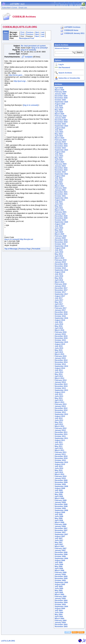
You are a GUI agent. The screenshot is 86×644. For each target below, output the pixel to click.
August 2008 (60, 512)
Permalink (36, 249)
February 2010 (61, 476)
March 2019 (59, 258)
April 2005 (59, 593)
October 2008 (60, 508)
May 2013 (59, 398)
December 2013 (61, 384)
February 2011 (61, 452)
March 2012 (59, 426)
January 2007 (60, 550)
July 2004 (59, 611)
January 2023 (60, 166)
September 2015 (61, 342)
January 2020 (60, 238)
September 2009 (61, 486)
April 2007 (59, 544)
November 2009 (61, 482)
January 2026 (60, 94)
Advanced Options (62, 48)
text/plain (29, 57)
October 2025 (60, 100)
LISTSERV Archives (72, 27)
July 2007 (59, 538)
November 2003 (61, 627)
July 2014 (59, 370)
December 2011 (61, 432)
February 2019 (61, 260)
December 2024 (61, 120)
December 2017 (61, 288)
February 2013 (61, 404)
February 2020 (61, 236)
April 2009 (59, 496)
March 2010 (59, 474)
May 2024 (59, 134)
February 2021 (61, 212)
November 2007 (61, 530)
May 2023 (59, 158)
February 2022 (61, 188)
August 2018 (60, 272)
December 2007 (61, 528)
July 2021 (59, 202)
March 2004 (59, 619)
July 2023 (59, 154)
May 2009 (59, 494)
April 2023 (59, 160)
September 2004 (61, 607)
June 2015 (59, 348)
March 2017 (59, 306)
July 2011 (59, 442)
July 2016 (59, 322)
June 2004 (59, 613)
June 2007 (59, 540)
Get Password (64, 68)
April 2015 (59, 352)
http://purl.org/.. (20, 81)
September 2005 (61, 582)
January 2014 (60, 382)
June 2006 (59, 564)
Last (43, 32)
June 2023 (59, 156)
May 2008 (59, 518)
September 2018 (61, 270)
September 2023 (61, 150)
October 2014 (60, 364)
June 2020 (59, 228)
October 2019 (60, 244)
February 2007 (61, 548)
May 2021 (59, 206)
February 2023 (61, 164)
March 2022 (59, 186)
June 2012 (59, 420)
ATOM (68, 632)
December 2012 (61, 408)
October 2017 (60, 292)
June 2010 (59, 468)
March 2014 (59, 378)
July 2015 (59, 346)
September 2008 (61, 510)
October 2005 (60, 580)
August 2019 (60, 248)
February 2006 (61, 572)
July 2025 (59, 106)
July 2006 (59, 562)
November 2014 (61, 362)
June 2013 (59, 396)
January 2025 (60, 118)
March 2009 (59, 498)
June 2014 (59, 372)
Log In (61, 65)
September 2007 (61, 534)
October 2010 (60, 460)
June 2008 (59, 516)
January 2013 (60, 406)
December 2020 (61, 216)
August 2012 (60, 416)
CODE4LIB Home (71, 30)
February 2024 (61, 140)
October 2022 (60, 172)
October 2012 (60, 412)
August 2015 (60, 344)
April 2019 (59, 256)
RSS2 (81, 632)
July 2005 (59, 586)
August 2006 (60, 560)
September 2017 (61, 294)
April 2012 (59, 424)
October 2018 (60, 268)
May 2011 (59, 446)
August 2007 (60, 536)
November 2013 (61, 386)
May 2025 (59, 110)
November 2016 (61, 314)
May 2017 (59, 302)
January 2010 (60, 478)
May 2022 (59, 182)
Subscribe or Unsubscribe (69, 78)
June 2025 (59, 108)
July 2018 (59, 274)
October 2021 (60, 196)
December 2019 (61, 240)
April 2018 (59, 280)
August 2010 (60, 464)
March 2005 (59, 595)
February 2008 (61, 524)
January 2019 (60, 262)
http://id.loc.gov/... (16, 75)
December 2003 (61, 625)
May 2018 (59, 278)
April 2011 (59, 448)
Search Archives (62, 45)
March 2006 (59, 570)
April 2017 (59, 304)
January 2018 (60, 286)
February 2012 (61, 428)
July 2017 (59, 298)
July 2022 (59, 178)
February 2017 (61, 308)
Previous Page (25, 249)
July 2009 (59, 490)
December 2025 (61, 96)
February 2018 (61, 284)
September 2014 (61, 366)
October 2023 (60, 148)
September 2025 (61, 102)
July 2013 (59, 394)
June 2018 (59, 276)
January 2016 (60, 334)
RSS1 (75, 632)
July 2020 (59, 226)
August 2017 (60, 296)
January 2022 (60, 190)
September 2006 (61, 558)
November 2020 (61, 218)
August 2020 (60, 224)
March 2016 (59, 330)
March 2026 (59, 90)
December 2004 (61, 601)
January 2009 (60, 502)
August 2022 (60, 176)
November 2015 (61, 338)
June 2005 (59, 588)
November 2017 (61, 290)
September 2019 (61, 246)
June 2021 (59, 204)
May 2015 (59, 350)
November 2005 (61, 578)
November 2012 (61, 410)
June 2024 (59, 132)
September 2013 (61, 390)
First (22, 32)
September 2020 (61, 222)
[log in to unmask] (39, 48)
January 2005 (60, 599)
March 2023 (59, 162)
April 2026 (59, 88)
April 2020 (59, 232)
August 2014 (60, 368)
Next (37, 32)
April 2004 (59, 617)
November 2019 (61, 242)
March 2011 (59, 450)
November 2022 (61, 170)
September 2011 (61, 438)
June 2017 (59, 300)
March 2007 (59, 546)
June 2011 (59, 444)
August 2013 (60, 392)
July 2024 (59, 130)
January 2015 (60, 358)
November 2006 (61, 554)
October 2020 (60, 220)
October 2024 (60, 124)
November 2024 (61, 122)
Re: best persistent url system (33, 46)
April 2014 (59, 376)
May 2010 (59, 470)
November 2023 (61, 146)
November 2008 (61, 506)
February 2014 (61, 380)
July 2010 (59, 466)
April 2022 (59, 184)
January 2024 (60, 142)
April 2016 (59, 328)
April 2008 (59, 520)
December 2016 (61, 312)
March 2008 (59, 522)
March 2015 (59, 354)
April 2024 (59, 136)
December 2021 (61, 192)
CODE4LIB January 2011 (74, 33)
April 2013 (59, 400)
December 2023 (61, 144)
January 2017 (60, 310)
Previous (30, 32)
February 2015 (61, 356)
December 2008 (61, 504)
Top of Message (11, 249)
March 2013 (59, 402)
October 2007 (60, 532)
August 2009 (60, 488)
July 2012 (59, 418)
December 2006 (61, 552)
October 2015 (60, 340)
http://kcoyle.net (26, 239)
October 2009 (60, 484)
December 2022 (61, 168)
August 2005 (60, 584)
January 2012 (60, 430)
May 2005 (59, 591)
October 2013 (60, 388)
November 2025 (61, 98)
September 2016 (61, 318)
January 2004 (60, 623)
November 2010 (61, 458)
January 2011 (60, 454)
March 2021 (59, 210)
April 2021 (59, 208)
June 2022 (59, 180)
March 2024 (59, 138)
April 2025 (59, 112)
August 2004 (60, 609)
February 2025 (61, 116)
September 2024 (61, 126)
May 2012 (59, 422)
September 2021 (61, 198)
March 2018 (59, 282)
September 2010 (61, 462)
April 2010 (59, 472)
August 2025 (60, 104)
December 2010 (61, 456)
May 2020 (59, 230)
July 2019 (59, 250)
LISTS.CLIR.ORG (8, 641)
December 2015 (61, 336)
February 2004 (61, 621)
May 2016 (59, 326)
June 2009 (59, 492)
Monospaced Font (27, 38)
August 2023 (60, 152)
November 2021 (61, 194)
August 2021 (60, 200)
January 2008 (60, 526)
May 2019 (59, 254)
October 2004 (60, 605)
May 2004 (59, 615)
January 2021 (60, 214)
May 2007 (59, 542)
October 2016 (60, 316)
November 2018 (61, 266)
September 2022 (61, 174)
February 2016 (61, 332)
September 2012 (61, 414)
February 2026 (61, 92)
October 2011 (60, 436)
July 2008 (59, 514)
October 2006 (60, 556)
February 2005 (61, 597)
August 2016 (60, 320)
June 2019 (59, 252)
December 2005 (61, 576)
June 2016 (59, 324)
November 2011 (61, 434)
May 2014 (59, 374)
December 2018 (61, 264)
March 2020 (59, 234)
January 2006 (60, 574)
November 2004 (61, 603)
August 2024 (60, 128)
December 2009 (61, 480)
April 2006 (59, 568)
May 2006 (59, 566)
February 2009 (61, 500)
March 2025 (59, 114)
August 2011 (60, 440)
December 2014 (61, 360)
